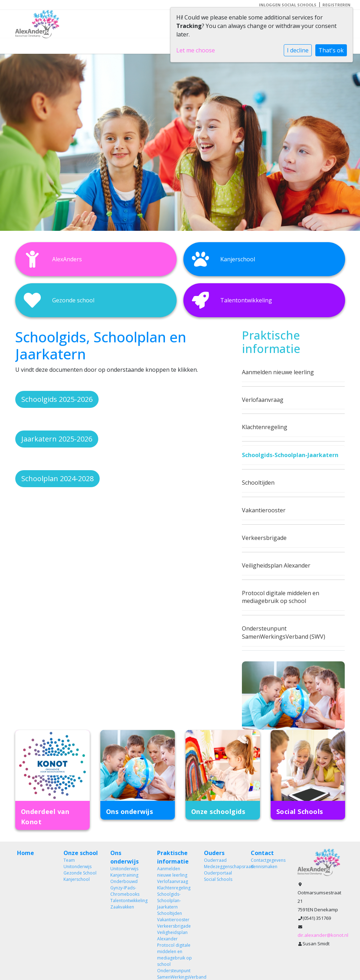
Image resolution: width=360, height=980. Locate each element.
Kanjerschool (77, 879)
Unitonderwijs (77, 867)
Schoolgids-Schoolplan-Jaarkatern (290, 455)
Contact (262, 853)
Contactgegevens (268, 860)
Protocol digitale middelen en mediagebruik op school (281, 597)
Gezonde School (80, 873)
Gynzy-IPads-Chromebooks (125, 891)
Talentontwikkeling (128, 901)
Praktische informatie (173, 857)
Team (69, 860)
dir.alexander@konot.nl (323, 935)
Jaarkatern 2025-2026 (57, 439)
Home (26, 853)
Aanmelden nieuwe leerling (278, 372)
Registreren (336, 5)
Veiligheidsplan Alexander (276, 565)
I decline (298, 50)
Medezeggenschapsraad (222, 867)
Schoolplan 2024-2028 (57, 478)
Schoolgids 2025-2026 (57, 399)
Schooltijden (258, 483)
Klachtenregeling (265, 427)
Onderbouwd (124, 881)
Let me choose (196, 50)
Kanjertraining (124, 875)
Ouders (214, 853)
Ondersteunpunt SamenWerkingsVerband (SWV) (284, 633)
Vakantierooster (264, 510)
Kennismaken (264, 867)
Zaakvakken (122, 907)
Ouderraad (215, 860)
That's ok (331, 50)
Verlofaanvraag (263, 400)
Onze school (81, 853)
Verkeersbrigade (264, 538)
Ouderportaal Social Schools (218, 876)
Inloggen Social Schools (288, 5)
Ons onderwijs (124, 857)
